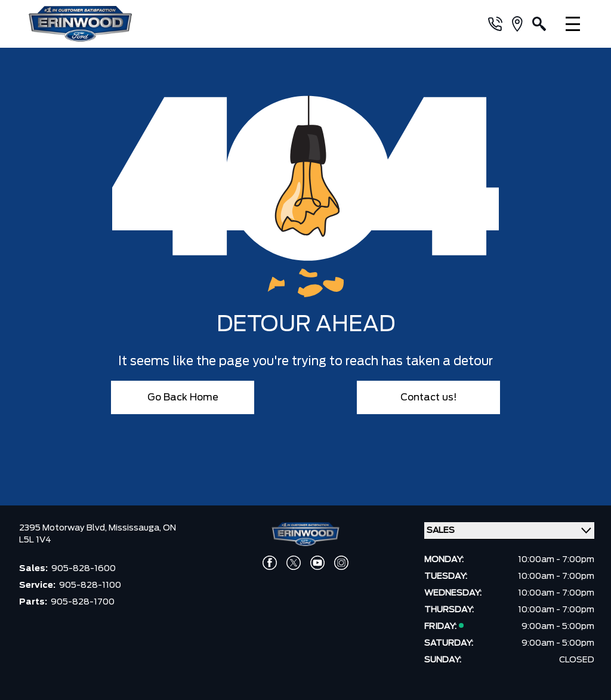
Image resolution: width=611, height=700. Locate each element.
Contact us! (429, 397)
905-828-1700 (83, 602)
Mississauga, (136, 528)
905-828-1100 (90, 585)
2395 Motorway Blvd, (64, 528)
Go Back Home (183, 397)
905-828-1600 (84, 569)
